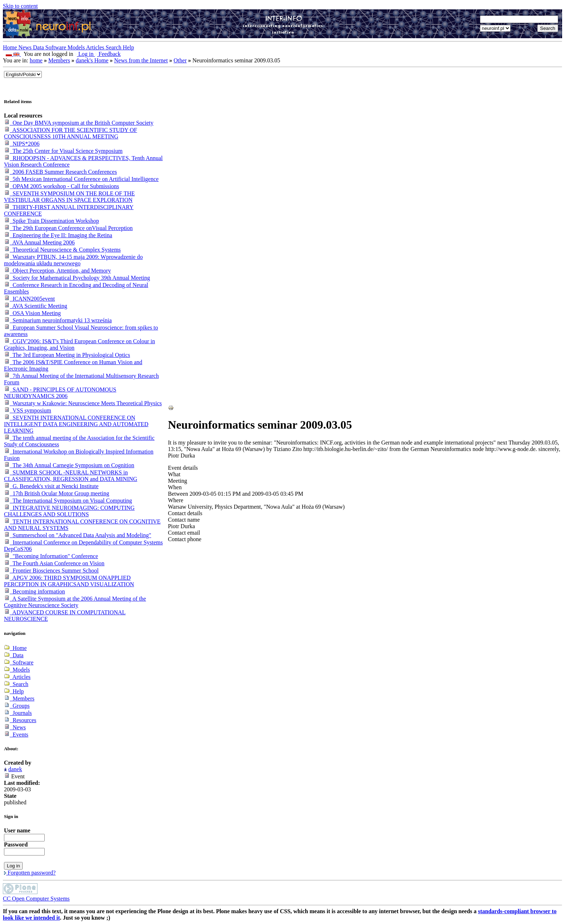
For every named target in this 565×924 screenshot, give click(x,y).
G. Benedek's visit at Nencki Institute (51, 486)
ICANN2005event (29, 299)
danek (15, 769)
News (26, 47)
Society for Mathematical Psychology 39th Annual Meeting (77, 278)
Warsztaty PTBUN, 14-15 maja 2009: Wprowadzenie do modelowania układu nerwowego (73, 260)
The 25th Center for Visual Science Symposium (63, 151)
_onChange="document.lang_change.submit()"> (23, 74)
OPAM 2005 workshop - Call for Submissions (61, 186)
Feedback (108, 54)
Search (114, 47)
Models (77, 47)
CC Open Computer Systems (36, 899)
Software (57, 47)
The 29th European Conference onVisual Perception (68, 228)
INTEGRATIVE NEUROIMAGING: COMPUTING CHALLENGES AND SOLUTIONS (69, 511)
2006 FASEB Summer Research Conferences (60, 172)
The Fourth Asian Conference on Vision (54, 563)
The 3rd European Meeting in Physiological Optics (67, 355)
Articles (96, 47)
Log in (85, 54)
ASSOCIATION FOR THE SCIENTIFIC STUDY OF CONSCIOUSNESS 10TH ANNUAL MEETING (70, 133)
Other (180, 60)
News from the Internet (141, 60)
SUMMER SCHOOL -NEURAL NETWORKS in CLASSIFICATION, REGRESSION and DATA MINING (71, 476)
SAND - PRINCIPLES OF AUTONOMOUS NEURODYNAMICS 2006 (60, 393)
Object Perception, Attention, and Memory (57, 271)
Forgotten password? (30, 873)
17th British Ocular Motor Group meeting (57, 493)
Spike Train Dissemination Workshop (52, 221)
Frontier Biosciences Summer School (51, 571)
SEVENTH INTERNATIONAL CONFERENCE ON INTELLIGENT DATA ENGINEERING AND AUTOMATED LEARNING (76, 424)
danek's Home (92, 60)
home (36, 60)
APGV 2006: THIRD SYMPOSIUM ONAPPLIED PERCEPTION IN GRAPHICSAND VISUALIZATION (69, 581)
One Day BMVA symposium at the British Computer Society (79, 123)
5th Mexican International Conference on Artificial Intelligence (81, 179)
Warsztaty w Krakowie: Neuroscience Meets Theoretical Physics (83, 403)
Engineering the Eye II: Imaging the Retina (58, 235)
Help (128, 47)
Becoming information (34, 591)
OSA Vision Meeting (32, 313)
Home (11, 47)
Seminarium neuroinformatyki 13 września (58, 320)
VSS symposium (28, 410)
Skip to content (20, 6)
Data (39, 47)
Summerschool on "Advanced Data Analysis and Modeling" (78, 535)
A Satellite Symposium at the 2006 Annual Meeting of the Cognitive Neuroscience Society (75, 602)
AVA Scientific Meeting (35, 306)
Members (59, 60)
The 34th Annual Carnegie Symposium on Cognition (69, 465)
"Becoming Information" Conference (51, 556)
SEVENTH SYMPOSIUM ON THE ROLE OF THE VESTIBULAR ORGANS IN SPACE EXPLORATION (69, 197)
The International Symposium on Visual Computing (68, 501)
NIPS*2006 (22, 144)
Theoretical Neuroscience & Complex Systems (62, 250)
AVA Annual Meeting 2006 (39, 242)
